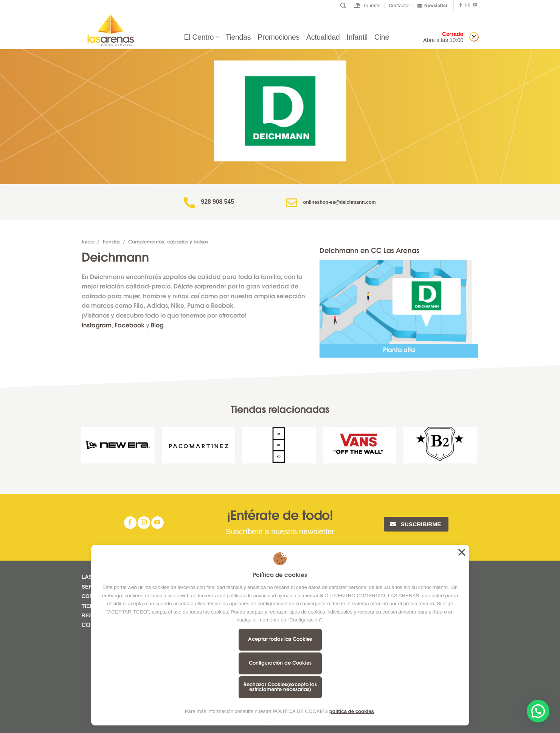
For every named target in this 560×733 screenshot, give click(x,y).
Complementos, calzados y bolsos (168, 242)
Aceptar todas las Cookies (280, 639)
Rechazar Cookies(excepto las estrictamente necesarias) (280, 687)
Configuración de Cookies (280, 663)
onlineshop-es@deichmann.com (340, 202)
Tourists (367, 5)
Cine (382, 37)
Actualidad (323, 37)
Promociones (278, 37)
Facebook (130, 326)
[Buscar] (343, 6)
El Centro (201, 37)
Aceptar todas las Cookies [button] (462, 552)
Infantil (357, 37)
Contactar (399, 5)
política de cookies (352, 711)
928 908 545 (218, 202)
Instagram (97, 326)
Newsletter (432, 6)
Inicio (88, 242)
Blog (157, 326)
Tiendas (238, 37)
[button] (538, 711)
